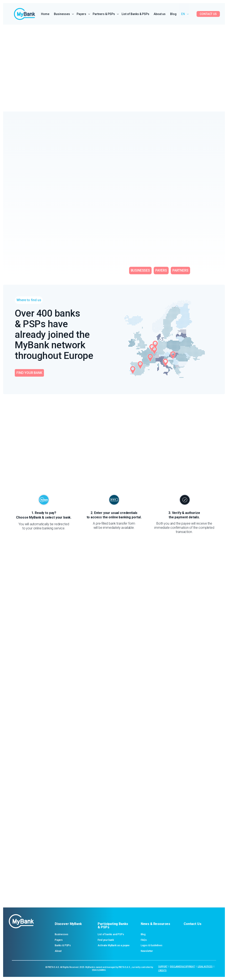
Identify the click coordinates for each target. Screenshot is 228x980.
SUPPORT (163, 967)
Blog (143, 934)
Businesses (61, 934)
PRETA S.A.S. (54, 967)
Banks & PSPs (63, 945)
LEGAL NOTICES (205, 967)
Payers (59, 940)
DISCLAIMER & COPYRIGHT (182, 967)
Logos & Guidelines (152, 945)
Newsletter (147, 951)
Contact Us (192, 924)
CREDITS (162, 971)
